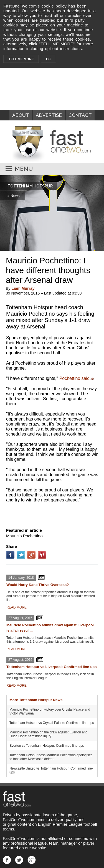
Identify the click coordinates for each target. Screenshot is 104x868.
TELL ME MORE (21, 59)
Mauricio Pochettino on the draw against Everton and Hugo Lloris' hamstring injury (49, 734)
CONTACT (80, 115)
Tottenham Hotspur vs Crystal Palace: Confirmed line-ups (52, 723)
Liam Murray (23, 288)
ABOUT (21, 115)
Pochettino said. (75, 378)
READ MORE (17, 607)
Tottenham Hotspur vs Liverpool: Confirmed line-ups (52, 667)
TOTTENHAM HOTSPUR (30, 186)
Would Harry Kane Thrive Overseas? (38, 585)
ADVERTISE (49, 115)
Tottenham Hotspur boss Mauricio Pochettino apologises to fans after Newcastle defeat (51, 757)
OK (49, 59)
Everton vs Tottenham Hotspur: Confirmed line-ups (47, 746)
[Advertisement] (52, 514)
